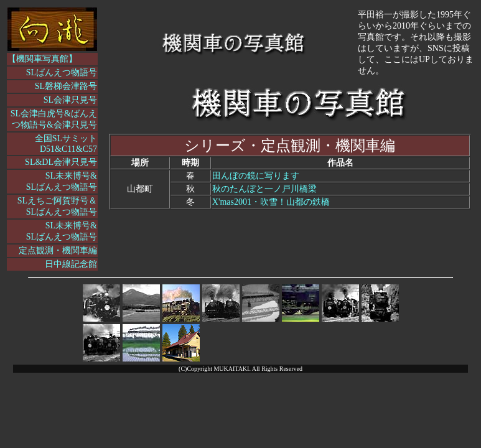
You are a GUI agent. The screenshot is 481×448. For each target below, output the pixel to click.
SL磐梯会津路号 (66, 86)
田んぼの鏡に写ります (256, 176)
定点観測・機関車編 (58, 250)
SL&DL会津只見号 (61, 162)
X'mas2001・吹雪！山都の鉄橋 (271, 202)
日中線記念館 (71, 264)
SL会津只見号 (70, 100)
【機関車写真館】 (42, 59)
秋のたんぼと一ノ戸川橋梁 (264, 189)
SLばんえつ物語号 (62, 72)
